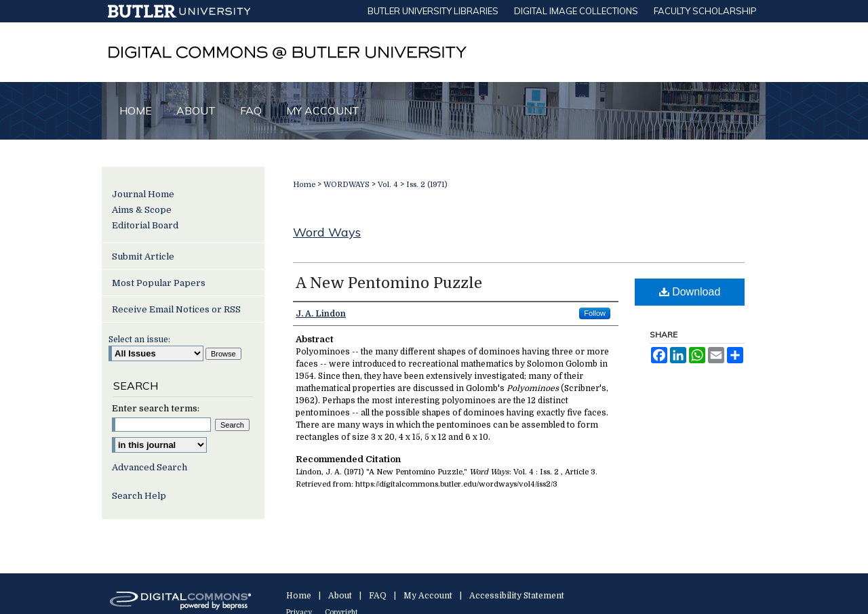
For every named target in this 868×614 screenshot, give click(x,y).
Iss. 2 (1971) (427, 185)
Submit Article (143, 257)
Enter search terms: (156, 408)
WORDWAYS (347, 185)
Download (690, 292)
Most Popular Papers (159, 283)
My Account (428, 596)
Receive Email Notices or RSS (176, 309)
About (340, 596)
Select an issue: (139, 340)
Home (304, 185)
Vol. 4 (388, 185)
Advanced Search (150, 467)
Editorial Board (145, 225)
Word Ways (327, 232)
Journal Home (143, 194)
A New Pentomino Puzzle (389, 283)
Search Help (139, 496)
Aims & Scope (142, 210)
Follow (595, 313)
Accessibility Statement (517, 596)
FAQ (378, 596)
